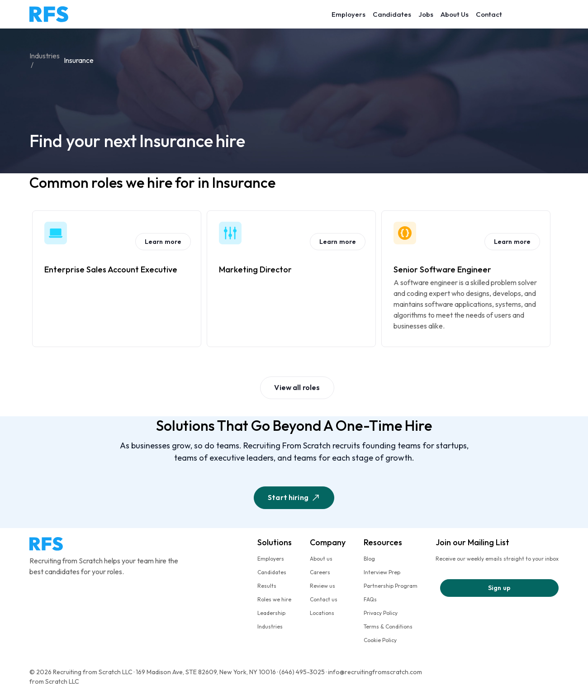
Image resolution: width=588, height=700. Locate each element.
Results (267, 586)
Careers (320, 572)
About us (321, 559)
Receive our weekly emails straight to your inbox (497, 559)
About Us (455, 14)
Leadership (271, 613)
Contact (489, 14)
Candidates (392, 14)
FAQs (370, 599)
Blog (369, 559)
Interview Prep (382, 572)
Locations (322, 613)
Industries (270, 626)
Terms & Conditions (388, 626)
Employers (349, 14)
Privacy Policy (381, 613)
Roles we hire (274, 599)
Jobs (426, 14)
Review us (322, 586)
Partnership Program (391, 586)
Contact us (324, 599)
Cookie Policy (380, 640)
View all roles (297, 387)
